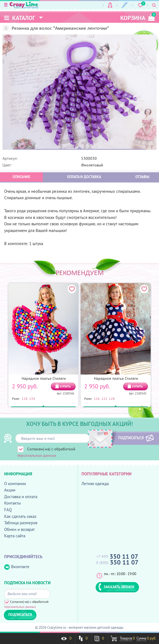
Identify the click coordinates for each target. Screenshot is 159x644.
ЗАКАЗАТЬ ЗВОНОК (116, 587)
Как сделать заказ (20, 516)
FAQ (8, 510)
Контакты (13, 503)
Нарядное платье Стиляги (44, 378)
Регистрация (125, 5)
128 (25, 398)
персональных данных (37, 455)
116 (97, 398)
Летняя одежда (95, 484)
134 (32, 398)
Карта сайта (15, 536)
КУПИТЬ (65, 386)
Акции (10, 490)
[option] (79, 92)
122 (104, 398)
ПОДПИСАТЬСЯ (128, 438)
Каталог (20, 18)
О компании (15, 484)
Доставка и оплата (21, 497)
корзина (138, 17)
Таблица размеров (21, 523)
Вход (110, 5)
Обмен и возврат (19, 529)
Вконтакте (17, 567)
